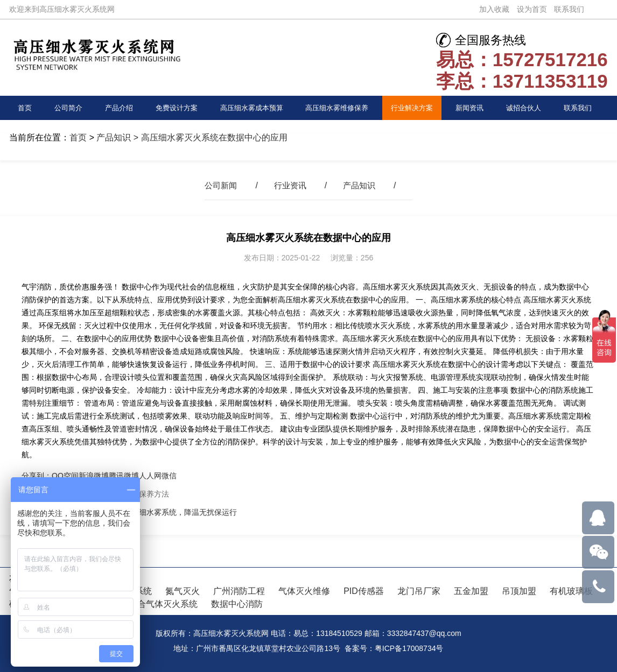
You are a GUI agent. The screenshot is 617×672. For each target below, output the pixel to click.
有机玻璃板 (571, 591)
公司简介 (68, 108)
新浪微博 (94, 476)
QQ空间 (65, 476)
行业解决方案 (415, 108)
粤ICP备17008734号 (409, 648)
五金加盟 (471, 591)
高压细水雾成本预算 (251, 108)
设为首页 (532, 9)
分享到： (37, 476)
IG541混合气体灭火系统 (151, 604)
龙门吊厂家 (419, 591)
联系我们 (569, 9)
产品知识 (114, 137)
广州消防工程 (239, 591)
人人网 (150, 476)
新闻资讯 (472, 108)
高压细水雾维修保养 (339, 108)
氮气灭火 (183, 591)
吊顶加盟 (519, 591)
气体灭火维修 (304, 591)
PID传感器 (364, 591)
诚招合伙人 (526, 108)
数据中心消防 (237, 604)
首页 (25, 108)
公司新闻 (219, 185)
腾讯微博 (124, 476)
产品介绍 (117, 108)
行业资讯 (290, 185)
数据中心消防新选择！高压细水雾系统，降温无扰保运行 (143, 512)
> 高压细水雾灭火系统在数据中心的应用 (209, 137)
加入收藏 (494, 9)
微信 (169, 476)
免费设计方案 (175, 108)
